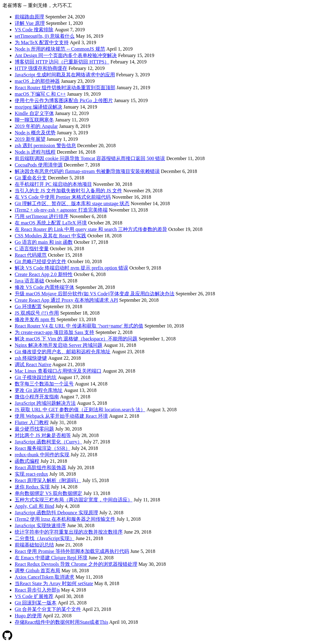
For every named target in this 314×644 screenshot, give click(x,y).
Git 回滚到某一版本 (36, 603)
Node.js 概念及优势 (35, 133)
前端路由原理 (29, 17)
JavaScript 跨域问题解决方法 (45, 403)
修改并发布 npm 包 (35, 319)
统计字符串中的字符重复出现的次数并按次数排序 (69, 532)
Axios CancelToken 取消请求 (44, 577)
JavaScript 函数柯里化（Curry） (48, 442)
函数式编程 (27, 461)
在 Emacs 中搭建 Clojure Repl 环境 (51, 558)
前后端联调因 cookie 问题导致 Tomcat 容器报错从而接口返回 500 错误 (90, 158)
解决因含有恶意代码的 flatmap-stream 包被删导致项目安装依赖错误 (87, 171)
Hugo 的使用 (28, 616)
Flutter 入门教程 (32, 422)
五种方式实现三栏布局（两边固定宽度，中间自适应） (74, 500)
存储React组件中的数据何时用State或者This (61, 622)
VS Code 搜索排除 (34, 30)
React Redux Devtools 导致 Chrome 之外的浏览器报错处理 (76, 564)
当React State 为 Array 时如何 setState (54, 583)
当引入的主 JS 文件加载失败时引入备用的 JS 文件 (68, 191)
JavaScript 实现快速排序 (40, 525)
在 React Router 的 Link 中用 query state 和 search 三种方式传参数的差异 (91, 229)
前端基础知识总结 (34, 545)
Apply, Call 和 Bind (34, 506)
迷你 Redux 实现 (32, 487)
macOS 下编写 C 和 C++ (40, 94)
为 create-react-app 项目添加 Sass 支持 (54, 332)
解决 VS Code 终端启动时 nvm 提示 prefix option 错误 (71, 268)
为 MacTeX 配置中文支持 (42, 42)
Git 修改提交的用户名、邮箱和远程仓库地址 (63, 352)
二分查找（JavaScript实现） (45, 538)
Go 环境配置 (28, 307)
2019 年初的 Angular (36, 126)
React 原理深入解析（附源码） (48, 480)
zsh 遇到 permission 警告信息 (45, 146)
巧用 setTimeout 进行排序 (42, 216)
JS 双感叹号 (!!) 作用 (37, 313)
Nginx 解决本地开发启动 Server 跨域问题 (59, 345)
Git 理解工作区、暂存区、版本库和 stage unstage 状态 (72, 203)
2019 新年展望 (30, 139)
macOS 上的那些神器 (37, 81)
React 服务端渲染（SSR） (42, 448)
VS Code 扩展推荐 (34, 596)
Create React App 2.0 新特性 (44, 274)
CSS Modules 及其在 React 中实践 (50, 236)
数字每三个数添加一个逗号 (44, 384)
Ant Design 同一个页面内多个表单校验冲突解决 (66, 55)
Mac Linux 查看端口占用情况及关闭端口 (58, 371)
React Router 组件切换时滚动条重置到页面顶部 (65, 88)
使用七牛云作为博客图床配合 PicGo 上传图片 (64, 100)
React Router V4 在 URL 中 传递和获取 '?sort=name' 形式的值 (79, 326)
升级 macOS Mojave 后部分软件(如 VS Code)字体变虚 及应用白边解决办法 (95, 294)
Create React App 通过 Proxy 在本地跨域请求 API (66, 300)
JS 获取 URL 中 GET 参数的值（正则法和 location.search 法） (80, 410)
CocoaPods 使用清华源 (39, 165)
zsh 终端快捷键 (31, 358)
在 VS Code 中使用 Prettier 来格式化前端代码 (63, 197)
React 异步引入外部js (37, 590)
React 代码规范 (31, 255)
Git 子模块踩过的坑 (36, 377)
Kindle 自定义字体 (34, 113)
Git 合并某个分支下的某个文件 (48, 609)
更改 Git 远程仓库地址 (39, 390)
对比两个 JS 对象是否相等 (43, 435)
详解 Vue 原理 (30, 23)
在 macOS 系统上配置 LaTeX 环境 (51, 223)
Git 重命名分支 (31, 178)
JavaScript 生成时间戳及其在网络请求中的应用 (65, 75)
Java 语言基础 (29, 281)
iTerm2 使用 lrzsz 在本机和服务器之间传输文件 (65, 519)
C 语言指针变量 (32, 249)
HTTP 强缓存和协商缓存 (41, 68)
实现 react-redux (31, 474)
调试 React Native (33, 364)
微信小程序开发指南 (37, 397)
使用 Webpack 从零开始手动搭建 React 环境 (61, 416)
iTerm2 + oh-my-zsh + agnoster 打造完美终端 (61, 210)
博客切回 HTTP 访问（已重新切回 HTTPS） (62, 62)
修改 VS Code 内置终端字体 (44, 287)
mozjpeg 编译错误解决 (38, 107)
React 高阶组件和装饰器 (40, 468)
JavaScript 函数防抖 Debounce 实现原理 (56, 513)
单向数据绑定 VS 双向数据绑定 (48, 493)
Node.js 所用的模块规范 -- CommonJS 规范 (60, 49)
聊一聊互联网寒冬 (34, 120)
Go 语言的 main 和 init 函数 (44, 242)
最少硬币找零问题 (34, 429)
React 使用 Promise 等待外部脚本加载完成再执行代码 (72, 551)
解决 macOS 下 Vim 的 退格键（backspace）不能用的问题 (76, 339)
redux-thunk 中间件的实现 (42, 455)
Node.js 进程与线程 (35, 152)
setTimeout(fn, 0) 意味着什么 (45, 36)
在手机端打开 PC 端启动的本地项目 (53, 184)
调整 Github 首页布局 (37, 571)
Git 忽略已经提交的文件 (40, 261)
